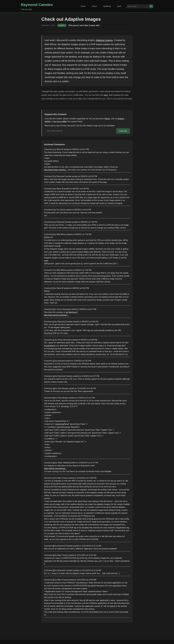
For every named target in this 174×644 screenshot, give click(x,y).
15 (54, 398)
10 (54, 322)
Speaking (107, 6)
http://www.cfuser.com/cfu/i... (56, 170)
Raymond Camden (37, 5)
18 (54, 546)
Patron (107, 119)
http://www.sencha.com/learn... (57, 315)
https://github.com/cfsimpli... (55, 468)
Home (83, 6)
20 (54, 570)
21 (54, 580)
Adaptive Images (104, 40)
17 (54, 478)
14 (54, 388)
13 (54, 376)
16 (54, 463)
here (106, 95)
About (94, 6)
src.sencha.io (50, 346)
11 (54, 340)
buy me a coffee (60, 121)
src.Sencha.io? (72, 312)
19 (54, 555)
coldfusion (62, 25)
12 (54, 361)
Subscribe (123, 131)
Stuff (119, 6)
